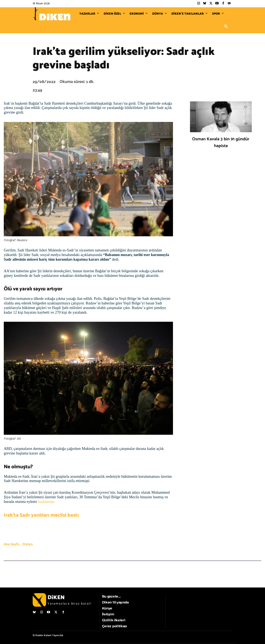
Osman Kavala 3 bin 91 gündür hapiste (221, 142)
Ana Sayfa (11, 544)
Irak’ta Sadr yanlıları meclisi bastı (41, 515)
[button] (226, 27)
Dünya (28, 544)
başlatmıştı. (46, 502)
